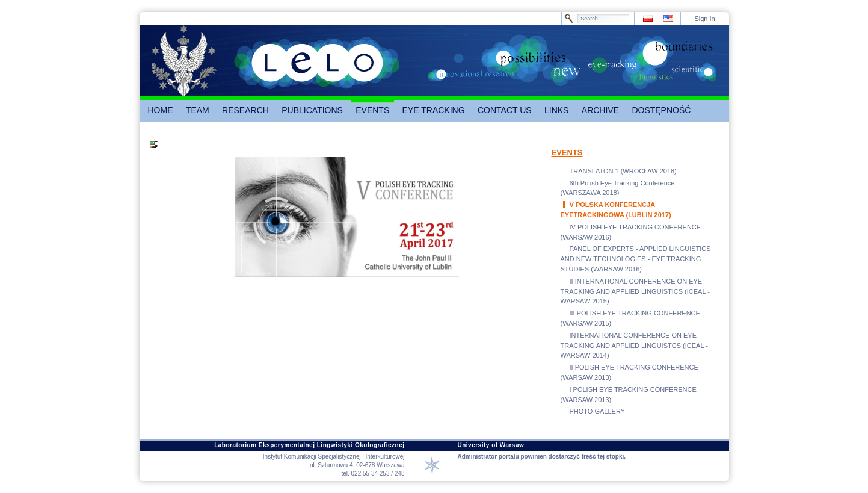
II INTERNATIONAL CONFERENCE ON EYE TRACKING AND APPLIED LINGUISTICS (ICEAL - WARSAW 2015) (635, 291)
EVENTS (567, 153)
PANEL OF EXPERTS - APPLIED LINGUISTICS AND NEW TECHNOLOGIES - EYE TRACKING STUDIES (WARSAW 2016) (636, 259)
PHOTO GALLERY (598, 411)
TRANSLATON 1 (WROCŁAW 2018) (623, 171)
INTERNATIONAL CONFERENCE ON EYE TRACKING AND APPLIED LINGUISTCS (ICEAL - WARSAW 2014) (634, 346)
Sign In (704, 19)
